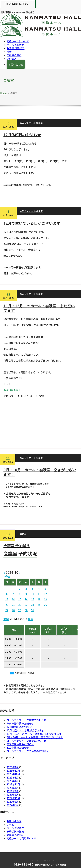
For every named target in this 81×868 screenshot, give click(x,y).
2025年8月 (13, 777)
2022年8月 (13, 802)
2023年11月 (13, 784)
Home (3, 93)
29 (20, 610)
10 (33, 594)
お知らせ (24, 123)
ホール (32, 123)
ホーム (10, 825)
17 (33, 599)
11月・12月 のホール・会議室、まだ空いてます (39, 308)
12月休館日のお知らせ (22, 135)
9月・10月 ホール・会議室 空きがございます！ (40, 472)
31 (33, 610)
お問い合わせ (16, 64)
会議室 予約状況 (16, 48)
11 (39, 594)
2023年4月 (13, 791)
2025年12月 (13, 771)
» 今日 (7, 577)
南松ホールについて (18, 41)
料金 (9, 52)
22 (20, 605)
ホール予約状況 (15, 45)
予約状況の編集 (15, 831)
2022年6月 (13, 805)
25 (39, 605)
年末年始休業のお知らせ (20, 723)
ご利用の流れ (14, 55)
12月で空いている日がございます (32, 223)
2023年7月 (13, 788)
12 (45, 594)
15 (20, 599)
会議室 (40, 123)
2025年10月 (13, 774)
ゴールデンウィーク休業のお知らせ (26, 720)
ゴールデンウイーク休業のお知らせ (26, 741)
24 (33, 605)
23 (26, 605)
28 (13, 610)
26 (45, 605)
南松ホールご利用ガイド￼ (21, 838)
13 (7, 599)
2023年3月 (13, 795)
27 (7, 610)
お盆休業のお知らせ (18, 748)
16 (26, 599)
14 (13, 599)
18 (39, 599)
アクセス (11, 59)
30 (26, 610)
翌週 (31, 619)
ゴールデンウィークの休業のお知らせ (28, 751)
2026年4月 (13, 767)
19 (45, 599)
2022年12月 (13, 798)
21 (13, 605)
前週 (6, 619)
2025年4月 (13, 781)
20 (7, 605)
